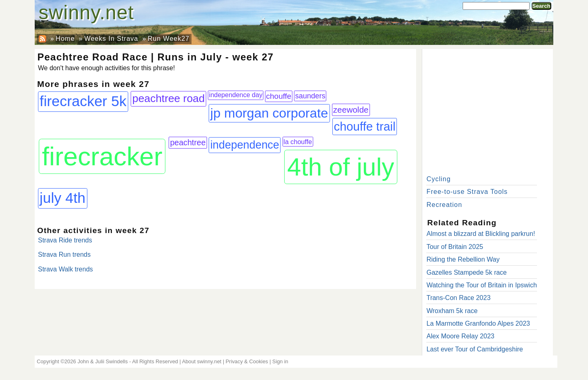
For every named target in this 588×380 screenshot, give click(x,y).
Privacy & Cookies (247, 361)
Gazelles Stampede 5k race (467, 272)
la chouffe (298, 142)
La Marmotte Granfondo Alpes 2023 (478, 323)
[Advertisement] (488, 110)
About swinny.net (202, 361)
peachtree (188, 142)
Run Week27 (169, 39)
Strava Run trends (64, 254)
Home (65, 39)
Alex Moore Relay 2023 (460, 336)
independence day (236, 95)
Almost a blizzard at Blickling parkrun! (481, 234)
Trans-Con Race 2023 (458, 298)
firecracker (102, 156)
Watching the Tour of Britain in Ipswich (481, 285)
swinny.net (86, 12)
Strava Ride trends (65, 240)
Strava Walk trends (66, 269)
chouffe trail (365, 126)
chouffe (279, 96)
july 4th (62, 198)
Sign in (280, 361)
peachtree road (168, 98)
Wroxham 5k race (452, 311)
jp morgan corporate (269, 113)
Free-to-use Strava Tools (467, 192)
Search (541, 6)
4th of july (341, 167)
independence (245, 145)
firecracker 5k (83, 101)
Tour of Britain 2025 (455, 247)
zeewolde (351, 110)
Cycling (438, 179)
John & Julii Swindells (103, 361)
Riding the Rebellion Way (463, 259)
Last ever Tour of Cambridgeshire (474, 349)
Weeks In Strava (111, 39)
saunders (310, 96)
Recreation (444, 205)
